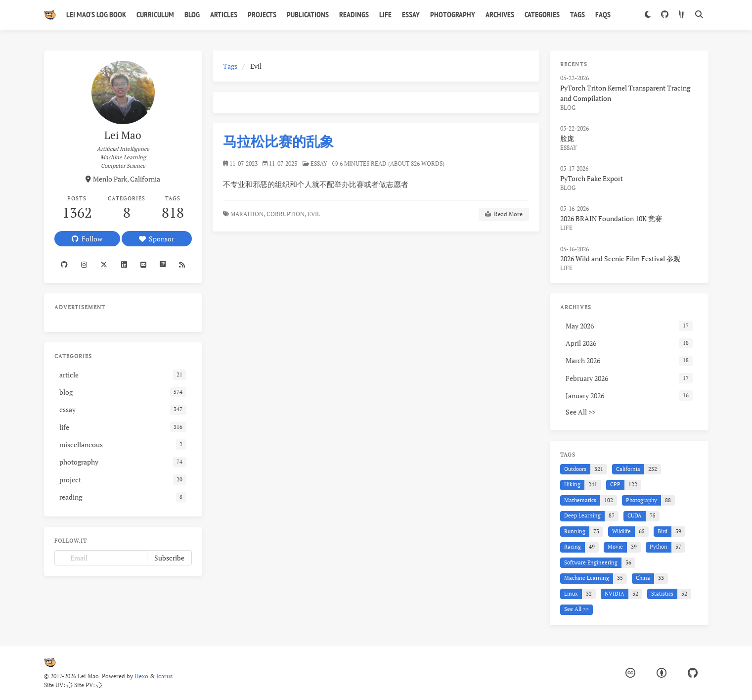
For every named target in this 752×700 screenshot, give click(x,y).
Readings (354, 14)
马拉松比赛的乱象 (278, 141)
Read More (504, 214)
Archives (500, 14)
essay (319, 163)
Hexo (141, 676)
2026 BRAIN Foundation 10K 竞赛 (611, 218)
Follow (87, 239)
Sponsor (156, 239)
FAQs (603, 14)
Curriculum (155, 14)
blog (568, 108)
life (566, 228)
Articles (224, 14)
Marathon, (248, 214)
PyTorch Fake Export (592, 178)
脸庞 (567, 138)
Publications (308, 14)
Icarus (164, 676)
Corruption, (286, 214)
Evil (315, 214)
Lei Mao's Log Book (96, 14)
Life (385, 14)
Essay (411, 14)
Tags (577, 14)
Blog (192, 14)
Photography (453, 14)
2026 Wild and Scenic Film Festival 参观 (620, 258)
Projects (262, 14)
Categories (542, 14)
